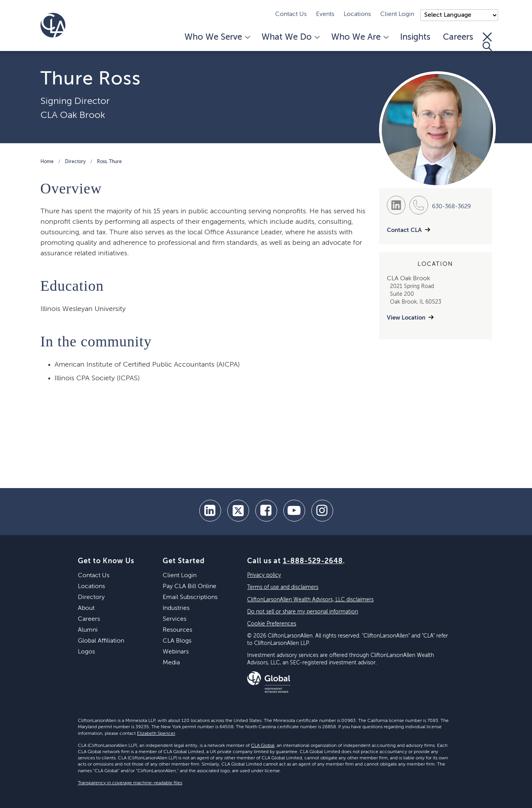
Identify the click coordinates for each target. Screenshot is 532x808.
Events (325, 14)
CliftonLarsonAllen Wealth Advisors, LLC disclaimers (310, 600)
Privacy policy (264, 575)
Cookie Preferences (272, 624)
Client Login (397, 14)
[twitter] (238, 511)
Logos (86, 652)
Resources (177, 630)
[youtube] (294, 511)
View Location (406, 318)
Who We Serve (217, 37)
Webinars (176, 652)
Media (171, 663)
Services (175, 619)
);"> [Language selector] (459, 15)
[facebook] (266, 511)
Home (47, 162)
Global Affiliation (101, 641)
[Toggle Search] (487, 42)
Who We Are (359, 37)
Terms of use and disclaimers (283, 587)
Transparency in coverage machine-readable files (130, 783)
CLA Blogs (177, 641)
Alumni (88, 630)
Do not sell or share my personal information (303, 612)
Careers (458, 37)
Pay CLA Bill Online (190, 587)
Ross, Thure (109, 162)
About (86, 608)
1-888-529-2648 (313, 561)
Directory (75, 162)
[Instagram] (322, 511)
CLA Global (263, 746)
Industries (176, 608)
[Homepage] (53, 25)
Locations (357, 14)
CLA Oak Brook (73, 115)
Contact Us (291, 14)
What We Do (290, 37)
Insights (415, 37)
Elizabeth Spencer (156, 734)
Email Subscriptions (190, 597)
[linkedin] (210, 511)
